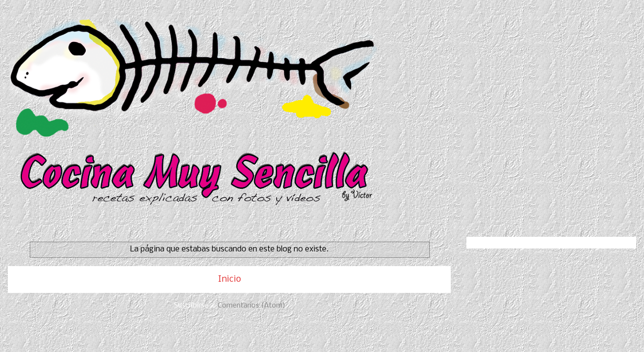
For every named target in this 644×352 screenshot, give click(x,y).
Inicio (230, 280)
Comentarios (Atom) (252, 306)
